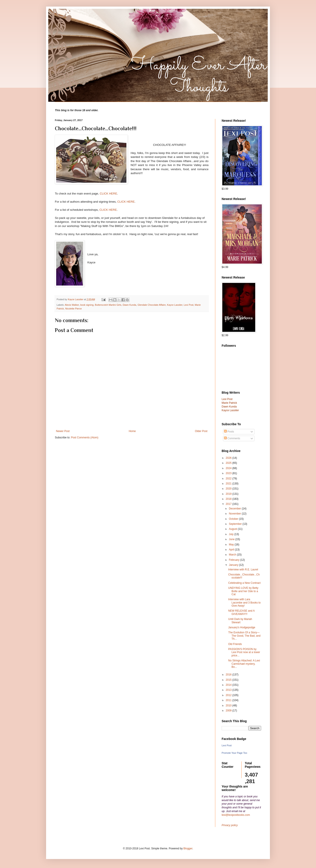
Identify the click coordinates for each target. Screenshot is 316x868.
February (234, 560)
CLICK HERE (109, 194)
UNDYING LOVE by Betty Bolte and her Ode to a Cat (243, 591)
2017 (229, 504)
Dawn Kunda (129, 305)
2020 (229, 489)
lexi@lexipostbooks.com (236, 815)
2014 (229, 685)
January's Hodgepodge (242, 627)
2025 (229, 463)
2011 (229, 700)
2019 (229, 494)
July (232, 534)
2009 (229, 711)
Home (132, 431)
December (235, 509)
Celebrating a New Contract (244, 583)
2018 (229, 499)
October (234, 519)
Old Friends (235, 644)
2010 (229, 705)
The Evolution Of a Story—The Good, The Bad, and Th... (244, 636)
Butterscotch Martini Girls (108, 305)
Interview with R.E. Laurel (243, 570)
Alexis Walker (72, 305)
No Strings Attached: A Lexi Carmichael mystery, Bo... (244, 664)
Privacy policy (230, 825)
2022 (229, 479)
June (232, 539)
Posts (229, 432)
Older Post (201, 431)
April (232, 550)
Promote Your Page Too (234, 753)
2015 (229, 680)
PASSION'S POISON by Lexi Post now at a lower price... (244, 652)
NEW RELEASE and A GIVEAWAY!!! (241, 612)
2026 (229, 458)
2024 (229, 468)
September (236, 524)
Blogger (188, 848)
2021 (229, 484)
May (232, 545)
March (233, 555)
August (233, 529)
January (234, 565)
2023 (229, 473)
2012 (229, 695)
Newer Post (63, 431)
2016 (229, 675)
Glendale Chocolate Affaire (152, 305)
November (235, 514)
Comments (232, 438)
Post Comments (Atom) (85, 438)
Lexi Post (189, 305)
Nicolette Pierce (74, 309)
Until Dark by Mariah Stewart (240, 621)
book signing (87, 305)
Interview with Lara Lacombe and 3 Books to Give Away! (244, 603)
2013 (229, 690)
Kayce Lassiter (175, 305)
